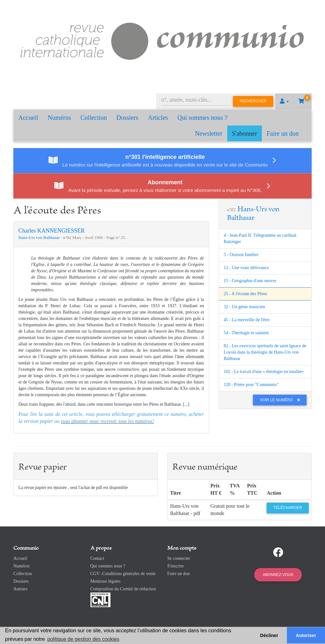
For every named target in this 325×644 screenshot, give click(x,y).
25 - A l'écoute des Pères (245, 294)
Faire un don (283, 133)
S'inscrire (176, 566)
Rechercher (253, 101)
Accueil (28, 118)
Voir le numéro (282, 400)
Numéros (59, 118)
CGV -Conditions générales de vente (123, 574)
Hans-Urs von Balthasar (40, 237)
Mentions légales (106, 581)
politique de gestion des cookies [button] (83, 639)
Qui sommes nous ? (202, 118)
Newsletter (209, 133)
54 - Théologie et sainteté (246, 333)
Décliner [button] (269, 635)
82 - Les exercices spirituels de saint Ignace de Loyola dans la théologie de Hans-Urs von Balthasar (265, 352)
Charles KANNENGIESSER (52, 231)
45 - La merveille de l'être (247, 320)
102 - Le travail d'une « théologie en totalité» (264, 372)
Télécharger (288, 508)
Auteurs (20, 589)
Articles (158, 118)
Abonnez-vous (278, 575)
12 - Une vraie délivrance (246, 268)
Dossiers (127, 118)
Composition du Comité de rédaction (123, 589)
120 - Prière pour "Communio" (251, 385)
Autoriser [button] (306, 635)
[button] (284, 101)
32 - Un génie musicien (245, 307)
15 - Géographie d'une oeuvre (250, 281)
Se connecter (179, 558)
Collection (94, 118)
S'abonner (245, 133)
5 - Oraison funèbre (241, 255)
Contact (97, 558)
